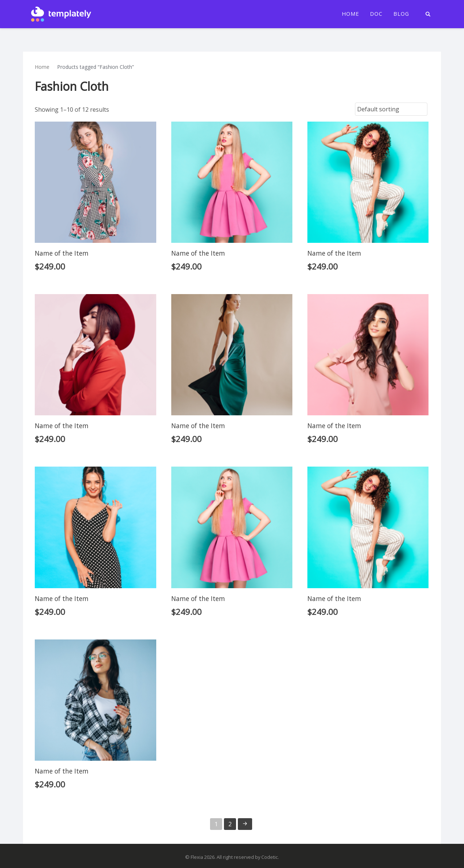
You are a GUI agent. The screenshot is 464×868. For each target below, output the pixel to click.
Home (350, 14)
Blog (401, 14)
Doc (376, 14)
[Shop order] (391, 109)
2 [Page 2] (230, 824)
